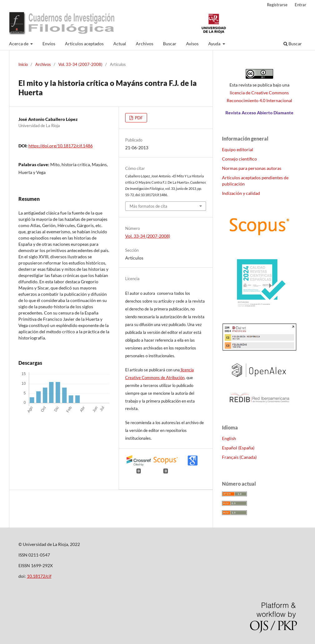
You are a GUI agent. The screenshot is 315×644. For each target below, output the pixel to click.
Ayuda (215, 44)
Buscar (170, 44)
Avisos (192, 44)
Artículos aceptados (84, 44)
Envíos (49, 44)
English (229, 438)
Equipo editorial (238, 149)
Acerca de (19, 44)
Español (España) (238, 448)
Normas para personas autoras (252, 168)
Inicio (23, 64)
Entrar (300, 5)
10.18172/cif (39, 576)
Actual (120, 44)
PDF (138, 118)
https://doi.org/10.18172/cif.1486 (61, 146)
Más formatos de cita (148, 206)
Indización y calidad (241, 193)
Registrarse (277, 5)
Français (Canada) (239, 457)
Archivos (145, 44)
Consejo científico (239, 159)
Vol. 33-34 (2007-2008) (80, 64)
